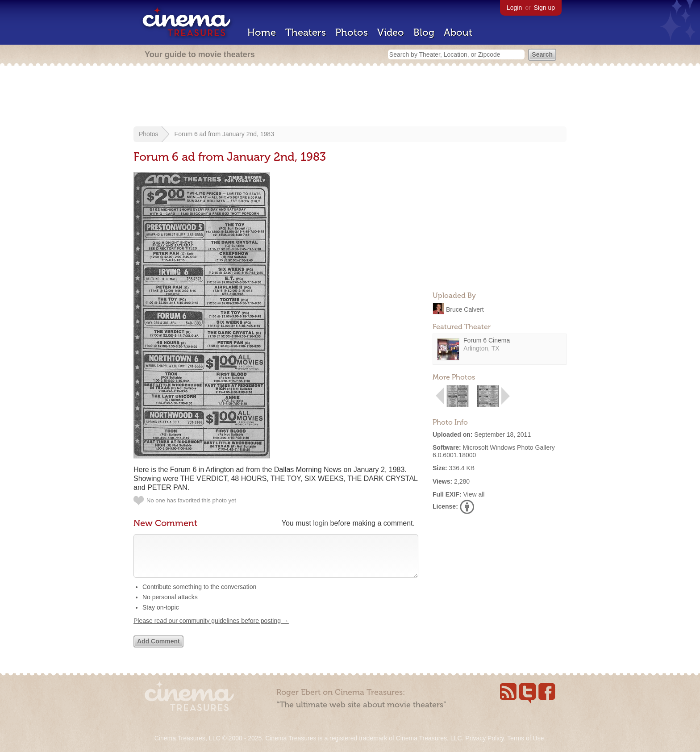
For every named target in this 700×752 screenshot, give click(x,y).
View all (474, 494)
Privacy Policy (484, 738)
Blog (424, 32)
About (458, 32)
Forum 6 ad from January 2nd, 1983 (224, 134)
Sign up (544, 8)
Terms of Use (525, 738)
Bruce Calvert (465, 309)
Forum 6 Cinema (487, 340)
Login (514, 8)
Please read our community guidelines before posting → (211, 630)
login (321, 523)
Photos (352, 32)
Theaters (306, 32)
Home (262, 32)
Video (391, 32)
